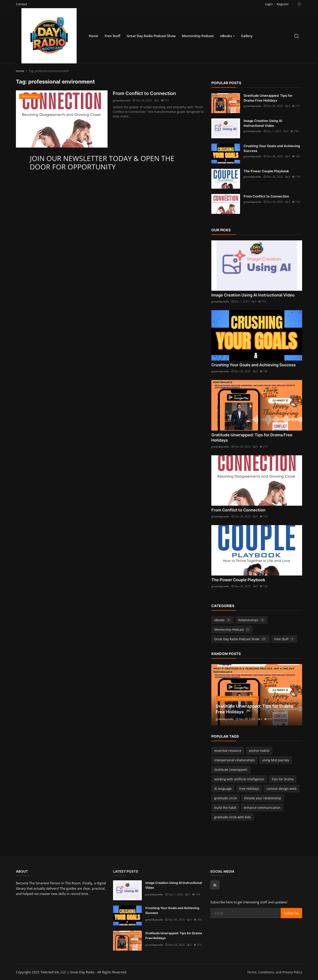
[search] (297, 36)
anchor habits (259, 751)
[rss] (215, 885)
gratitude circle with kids (233, 817)
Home (94, 36)
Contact (22, 4)
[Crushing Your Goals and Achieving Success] (226, 154)
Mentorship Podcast (198, 36)
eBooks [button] (228, 36)
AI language (223, 789)
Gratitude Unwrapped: (231, 770)
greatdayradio (122, 101)
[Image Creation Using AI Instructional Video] (226, 128)
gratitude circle (225, 798)
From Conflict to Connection (145, 93)
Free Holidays (249, 789)
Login (269, 4)
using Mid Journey (276, 760)
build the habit (225, 808)
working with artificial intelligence (239, 779)
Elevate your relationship (263, 798)
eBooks (222, 620)
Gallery (247, 36)
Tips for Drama (283, 779)
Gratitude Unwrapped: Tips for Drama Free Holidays (268, 98)
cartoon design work (282, 789)
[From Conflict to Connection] (62, 119)
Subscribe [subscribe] (291, 913)
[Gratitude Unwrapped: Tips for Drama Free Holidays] (226, 103)
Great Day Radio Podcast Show (151, 36)
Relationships (251, 620)
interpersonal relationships (234, 760)
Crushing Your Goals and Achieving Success (272, 148)
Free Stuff (113, 36)
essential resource (228, 751)
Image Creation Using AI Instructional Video (263, 123)
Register (283, 4)
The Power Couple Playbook (266, 171)
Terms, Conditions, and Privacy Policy (275, 972)
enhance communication (262, 808)
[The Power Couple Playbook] (226, 179)
